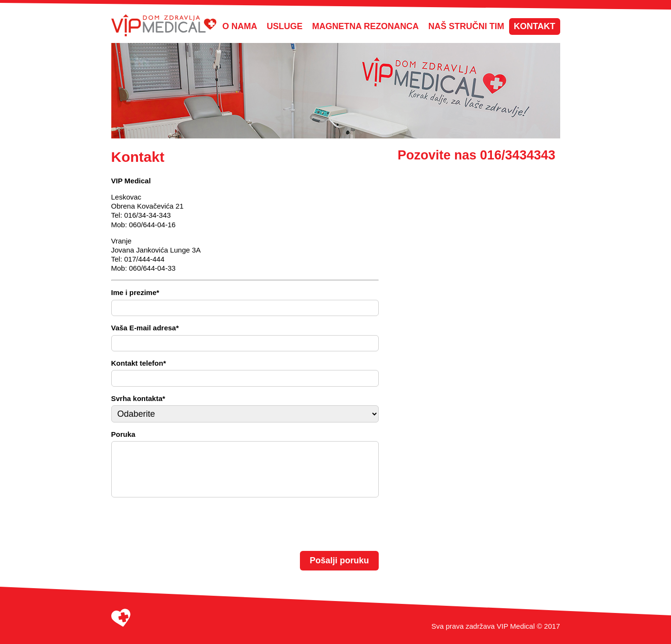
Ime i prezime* (135, 292)
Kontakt (535, 26)
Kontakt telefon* (139, 363)
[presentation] (184, 523)
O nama (240, 26)
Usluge (285, 26)
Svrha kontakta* (138, 398)
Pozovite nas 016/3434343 (477, 155)
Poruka (123, 434)
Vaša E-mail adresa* (145, 328)
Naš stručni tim (466, 26)
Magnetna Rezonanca (366, 26)
